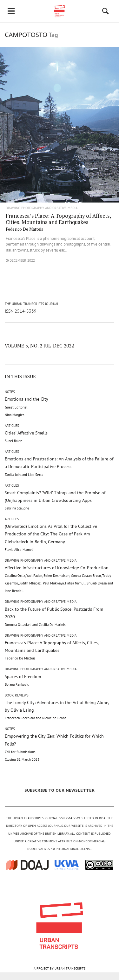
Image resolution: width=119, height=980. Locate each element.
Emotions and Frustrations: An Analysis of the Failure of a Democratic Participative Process (59, 466)
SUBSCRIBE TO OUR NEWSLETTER (60, 790)
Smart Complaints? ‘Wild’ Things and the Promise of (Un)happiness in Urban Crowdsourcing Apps (55, 500)
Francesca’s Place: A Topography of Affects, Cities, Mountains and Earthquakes (58, 222)
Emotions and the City (26, 406)
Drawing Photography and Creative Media (42, 208)
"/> (60, 137)
